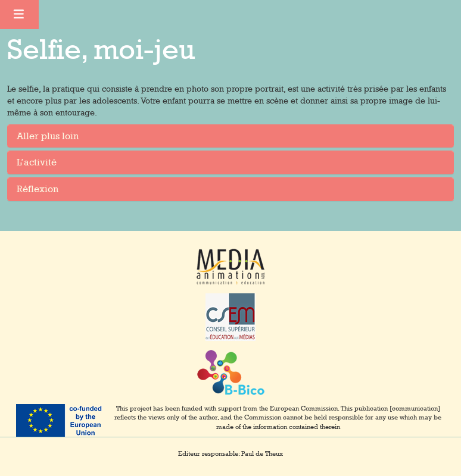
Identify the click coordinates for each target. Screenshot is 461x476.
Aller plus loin (48, 136)
